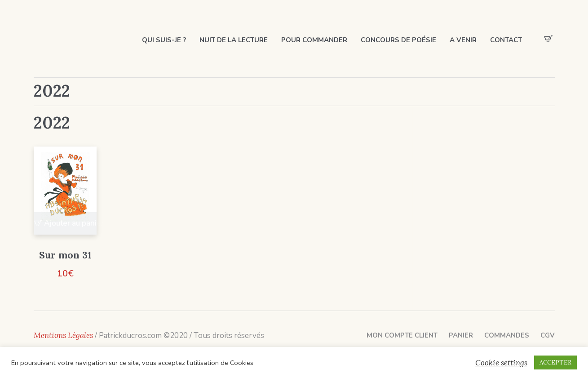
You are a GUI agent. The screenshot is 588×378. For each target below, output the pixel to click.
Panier (461, 335)
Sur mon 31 (65, 255)
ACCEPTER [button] (555, 362)
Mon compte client (402, 335)
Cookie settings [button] (501, 363)
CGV (548, 335)
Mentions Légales (63, 335)
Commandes (507, 335)
